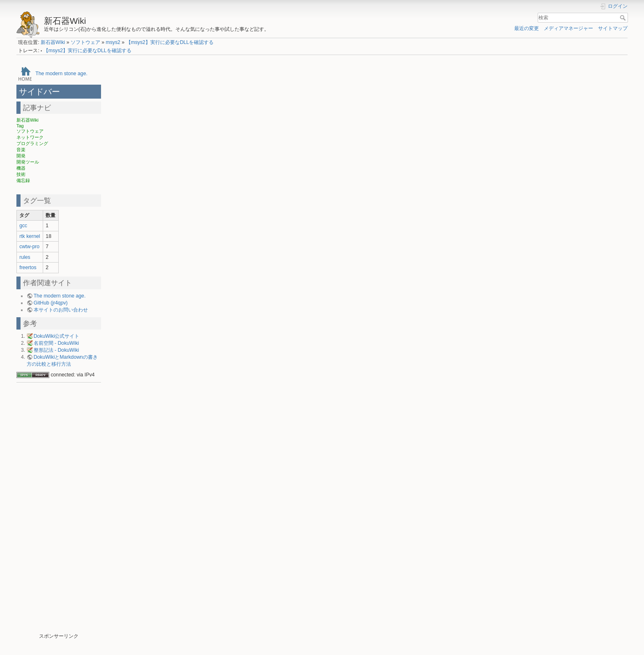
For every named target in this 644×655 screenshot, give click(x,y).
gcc (23, 226)
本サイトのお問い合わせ (61, 310)
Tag (20, 126)
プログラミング (32, 143)
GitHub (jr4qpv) (51, 303)
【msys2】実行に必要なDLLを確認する (170, 42)
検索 (624, 18)
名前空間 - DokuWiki (56, 343)
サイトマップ (613, 28)
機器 (21, 168)
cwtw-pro (29, 247)
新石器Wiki (53, 42)
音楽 (21, 150)
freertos (28, 268)
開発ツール (28, 162)
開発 (21, 156)
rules (25, 257)
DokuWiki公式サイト (57, 336)
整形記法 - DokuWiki (56, 350)
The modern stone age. (61, 74)
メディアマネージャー (568, 28)
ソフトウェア (85, 42)
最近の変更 (527, 28)
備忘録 (23, 180)
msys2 (113, 42)
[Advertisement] (59, 510)
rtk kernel (30, 236)
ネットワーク (30, 137)
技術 (21, 174)
